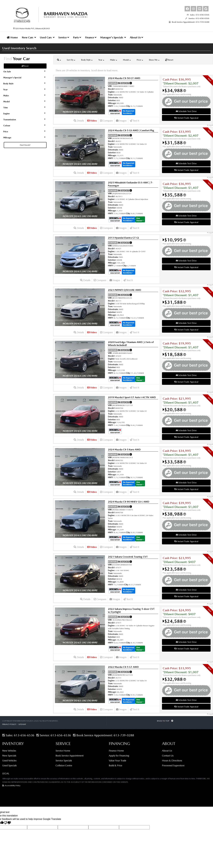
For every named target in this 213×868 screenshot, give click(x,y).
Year (101, 60)
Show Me (154, 60)
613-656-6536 (24, 735)
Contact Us (168, 756)
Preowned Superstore (173, 765)
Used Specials (9, 765)
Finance (91, 37)
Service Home (63, 751)
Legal (210, 125)
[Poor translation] (7, 823)
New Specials (9, 756)
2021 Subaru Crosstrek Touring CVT (128, 557)
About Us (136, 37)
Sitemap (22, 724)
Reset (25, 66)
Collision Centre (64, 765)
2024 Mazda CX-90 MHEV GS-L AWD (129, 502)
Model (127, 60)
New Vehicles (9, 751)
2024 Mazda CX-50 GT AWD (124, 78)
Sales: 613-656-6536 (198, 15)
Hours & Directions (172, 761)
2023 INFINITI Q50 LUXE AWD (125, 290)
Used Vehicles (9, 761)
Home (12, 37)
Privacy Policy (9, 724)
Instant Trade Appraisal (186, 118)
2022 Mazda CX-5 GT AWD (123, 667)
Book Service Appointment (69, 756)
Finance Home (116, 751)
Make (114, 60)
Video (92, 121)
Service (64, 37)
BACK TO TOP (165, 721)
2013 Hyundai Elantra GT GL (124, 238)
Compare (106, 121)
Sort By (71, 60)
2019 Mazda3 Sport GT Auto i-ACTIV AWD (132, 397)
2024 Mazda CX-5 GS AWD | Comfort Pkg (131, 130)
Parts (77, 37)
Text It (134, 121)
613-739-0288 (124, 735)
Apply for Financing (119, 756)
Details (79, 121)
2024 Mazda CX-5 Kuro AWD (124, 450)
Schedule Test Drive (186, 111)
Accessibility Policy (11, 785)
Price (140, 60)
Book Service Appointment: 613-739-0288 (189, 22)
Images (121, 121)
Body (87, 60)
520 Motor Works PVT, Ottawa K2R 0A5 (31, 28)
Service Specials (64, 761)
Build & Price (116, 765)
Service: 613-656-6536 (197, 18)
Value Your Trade (118, 761)
